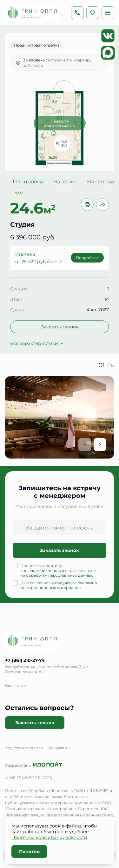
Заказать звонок (60, 327)
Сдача (17, 310)
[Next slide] (100, 445)
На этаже (65, 181)
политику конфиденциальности (42, 568)
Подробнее (87, 257)
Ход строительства (24, 748)
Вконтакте (15, 685)
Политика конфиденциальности (49, 837)
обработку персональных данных (59, 575)
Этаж (16, 299)
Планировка (26, 181)
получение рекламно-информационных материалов (60, 585)
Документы (59, 748)
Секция (19, 289)
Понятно (29, 851)
